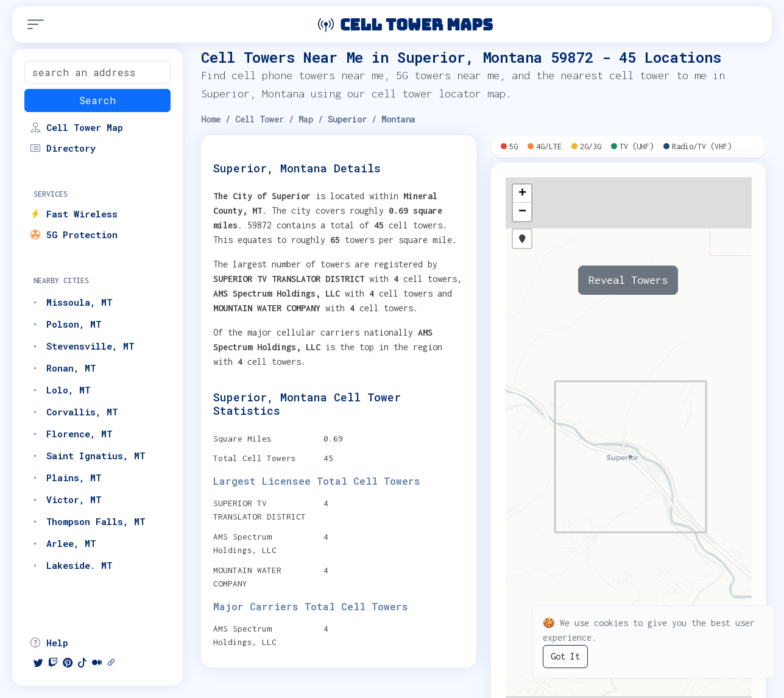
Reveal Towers (628, 280)
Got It (565, 656)
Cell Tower (260, 119)
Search (97, 100)
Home (211, 119)
